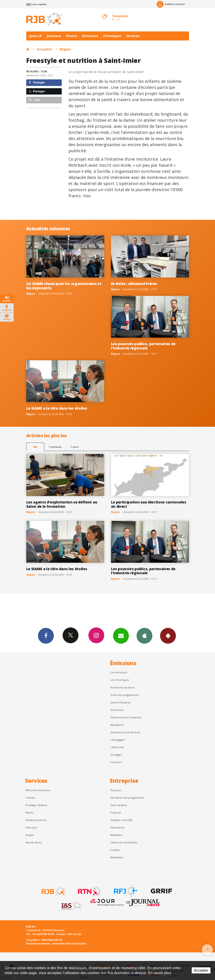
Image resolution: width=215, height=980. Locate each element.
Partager (37, 82)
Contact (115, 850)
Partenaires (117, 827)
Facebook (46, 636)
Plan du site (74, 934)
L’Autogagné (118, 740)
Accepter (201, 970)
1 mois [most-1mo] (74, 447)
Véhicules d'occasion (38, 790)
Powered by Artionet (38, 944)
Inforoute (31, 827)
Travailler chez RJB (121, 820)
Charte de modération (124, 842)
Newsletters (121, 636)
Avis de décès (34, 842)
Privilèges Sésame (36, 805)
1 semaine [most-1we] (55, 447)
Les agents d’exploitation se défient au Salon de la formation (62, 504)
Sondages (116, 755)
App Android (168, 636)
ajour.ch (35, 36)
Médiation (116, 835)
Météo (30, 813)
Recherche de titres (122, 687)
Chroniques (112, 36)
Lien (35, 100)
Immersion (117, 710)
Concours (116, 762)
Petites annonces (36, 820)
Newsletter (117, 857)
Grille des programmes (124, 695)
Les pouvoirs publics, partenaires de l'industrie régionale (143, 346)
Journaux (54, 36)
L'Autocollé (117, 747)
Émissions (90, 36)
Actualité (44, 49)
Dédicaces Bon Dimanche (126, 717)
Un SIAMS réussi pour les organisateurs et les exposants (64, 286)
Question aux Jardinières (125, 732)
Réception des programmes (127, 798)
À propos (116, 790)
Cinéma (30, 798)
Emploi (30, 835)
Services (133, 36)
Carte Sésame (119, 805)
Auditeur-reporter (171, 4)
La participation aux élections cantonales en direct (149, 504)
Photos (72, 36)
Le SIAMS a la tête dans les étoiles (57, 408)
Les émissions (119, 672)
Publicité (116, 813)
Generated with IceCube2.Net (69, 944)
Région (65, 49)
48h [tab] (35, 447)
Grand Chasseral (120, 702)
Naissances (117, 725)
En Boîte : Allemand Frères (134, 284)
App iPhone (144, 636)
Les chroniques (120, 680)
